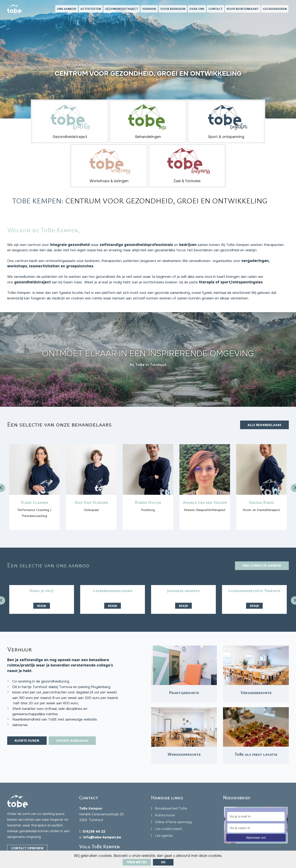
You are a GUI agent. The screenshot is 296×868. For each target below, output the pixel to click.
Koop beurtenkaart (243, 9)
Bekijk (42, 575)
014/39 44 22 (94, 809)
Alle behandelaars (263, 389)
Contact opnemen (28, 826)
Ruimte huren (28, 720)
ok (163, 862)
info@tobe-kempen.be (102, 815)
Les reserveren (275, 9)
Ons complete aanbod (260, 535)
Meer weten (137, 862)
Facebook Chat (28, 834)
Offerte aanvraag (76, 720)
